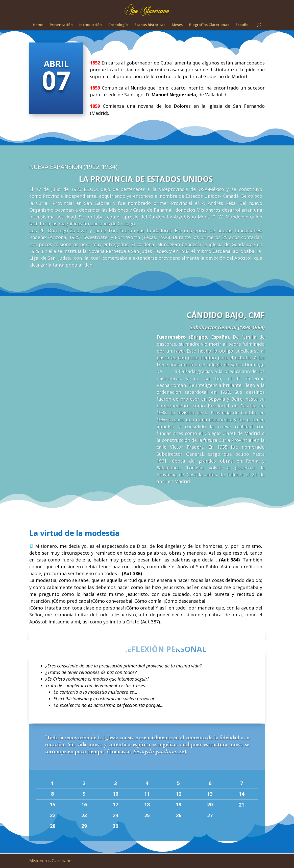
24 (115, 815)
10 (115, 794)
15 (53, 804)
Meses (177, 25)
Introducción (91, 25)
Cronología (118, 25)
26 (179, 815)
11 (147, 794)
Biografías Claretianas (209, 25)
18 (147, 804)
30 (115, 826)
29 (84, 826)
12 (179, 794)
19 (179, 804)
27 (210, 815)
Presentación (61, 25)
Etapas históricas (150, 25)
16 (84, 804)
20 (210, 804)
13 (210, 794)
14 (241, 794)
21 (241, 805)
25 (147, 815)
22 (53, 815)
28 (53, 826)
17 (115, 804)
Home (38, 25)
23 (84, 815)
